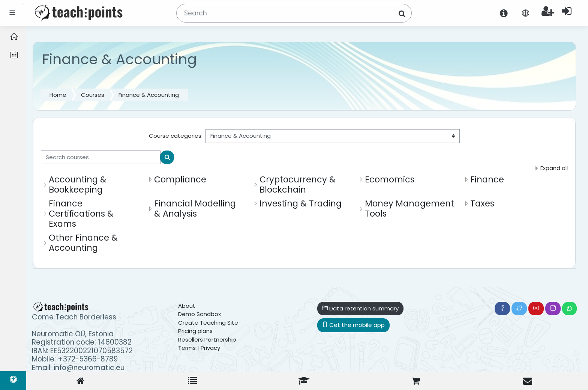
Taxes (482, 203)
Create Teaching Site (208, 323)
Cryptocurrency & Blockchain (298, 184)
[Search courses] (101, 157)
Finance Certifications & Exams (81, 214)
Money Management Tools (409, 209)
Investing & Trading (301, 203)
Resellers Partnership (207, 340)
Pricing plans (195, 331)
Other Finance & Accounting (83, 243)
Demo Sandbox (199, 314)
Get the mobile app (353, 325)
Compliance (180, 179)
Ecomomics (390, 179)
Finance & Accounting (149, 95)
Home (58, 95)
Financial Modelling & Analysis (195, 209)
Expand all (554, 168)
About (187, 306)
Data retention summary (360, 308)
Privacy (210, 348)
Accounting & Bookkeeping (78, 184)
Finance (487, 179)
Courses (93, 95)
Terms (187, 348)
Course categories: (176, 136)
